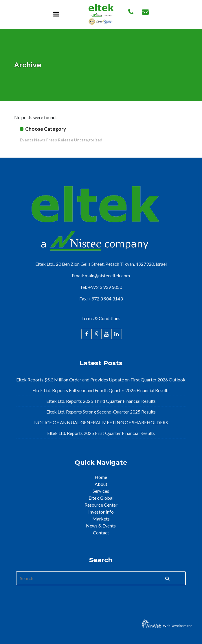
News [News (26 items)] (40, 140)
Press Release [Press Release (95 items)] (60, 140)
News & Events (101, 526)
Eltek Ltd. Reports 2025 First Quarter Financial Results (101, 433)
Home (101, 477)
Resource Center (101, 505)
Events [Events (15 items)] (27, 140)
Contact (101, 533)
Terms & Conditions (101, 318)
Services (101, 491)
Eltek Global (101, 498)
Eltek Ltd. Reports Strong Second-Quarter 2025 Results (101, 412)
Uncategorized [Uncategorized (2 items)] (88, 140)
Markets (101, 519)
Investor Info (101, 512)
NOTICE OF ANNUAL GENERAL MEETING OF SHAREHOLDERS (101, 422)
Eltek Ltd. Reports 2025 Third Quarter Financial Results (101, 401)
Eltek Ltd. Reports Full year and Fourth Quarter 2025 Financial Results (101, 390)
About (101, 484)
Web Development (177, 626)
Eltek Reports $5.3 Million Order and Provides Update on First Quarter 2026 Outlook (101, 380)
